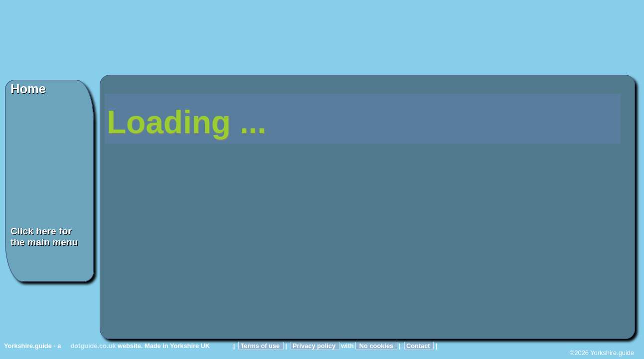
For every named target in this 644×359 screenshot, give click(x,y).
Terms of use (261, 346)
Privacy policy (315, 346)
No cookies (376, 346)
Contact (419, 346)
